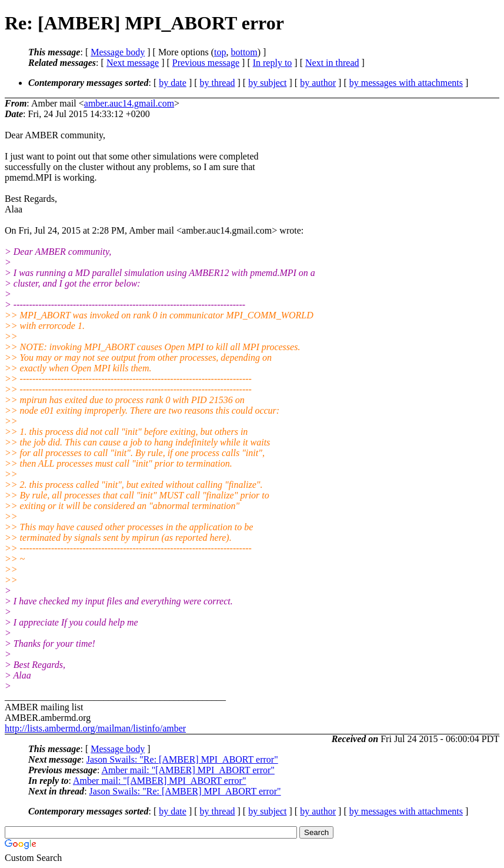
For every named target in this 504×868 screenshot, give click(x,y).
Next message (133, 63)
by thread (218, 83)
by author (318, 83)
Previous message (206, 63)
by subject (267, 83)
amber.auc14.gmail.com (129, 103)
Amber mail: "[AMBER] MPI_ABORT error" (188, 770)
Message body (118, 52)
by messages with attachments (406, 83)
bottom (244, 52)
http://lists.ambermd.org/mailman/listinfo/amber (95, 728)
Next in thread (332, 63)
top (220, 52)
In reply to (273, 63)
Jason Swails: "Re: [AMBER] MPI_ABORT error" (182, 759)
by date (173, 83)
